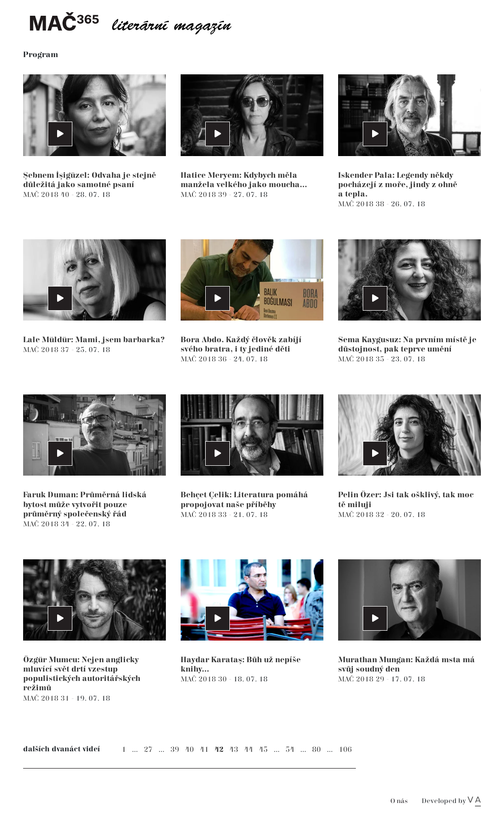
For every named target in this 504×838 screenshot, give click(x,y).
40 (189, 750)
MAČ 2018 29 (362, 679)
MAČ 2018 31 (47, 698)
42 (219, 750)
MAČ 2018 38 (362, 204)
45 (263, 750)
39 (175, 750)
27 (148, 750)
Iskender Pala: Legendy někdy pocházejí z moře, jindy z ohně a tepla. (398, 185)
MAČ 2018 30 (205, 679)
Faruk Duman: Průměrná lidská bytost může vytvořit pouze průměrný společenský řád (85, 504)
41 (204, 750)
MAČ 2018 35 (362, 359)
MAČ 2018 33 (205, 515)
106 (345, 750)
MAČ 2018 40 (47, 195)
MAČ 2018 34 (47, 524)
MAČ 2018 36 (205, 359)
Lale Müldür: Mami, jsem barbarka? (94, 340)
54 (290, 750)
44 (249, 750)
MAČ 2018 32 (362, 515)
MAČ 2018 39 (205, 195)
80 (316, 750)
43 (234, 750)
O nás (399, 801)
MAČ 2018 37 (47, 350)
